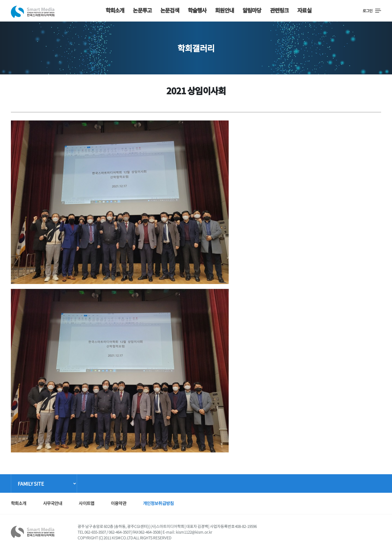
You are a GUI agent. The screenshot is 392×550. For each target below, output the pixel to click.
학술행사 (197, 10)
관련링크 (279, 10)
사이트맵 (86, 503)
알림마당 (252, 10)
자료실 (304, 10)
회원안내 (224, 10)
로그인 (367, 11)
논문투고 (142, 10)
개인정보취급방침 (158, 503)
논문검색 (170, 10)
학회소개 (115, 10)
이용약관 (119, 503)
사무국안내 (53, 503)
